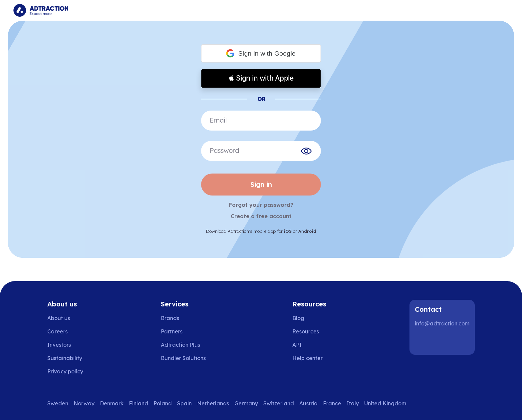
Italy (353, 403)
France (332, 403)
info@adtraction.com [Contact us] (442, 323)
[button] (261, 53)
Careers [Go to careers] (57, 331)
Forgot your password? (261, 205)
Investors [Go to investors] (59, 345)
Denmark (112, 403)
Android (307, 231)
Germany (246, 403)
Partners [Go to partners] (172, 331)
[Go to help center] (312, 358)
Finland (138, 403)
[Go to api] (312, 345)
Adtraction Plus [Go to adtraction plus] (180, 345)
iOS (288, 231)
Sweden (58, 403)
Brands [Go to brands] (170, 318)
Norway (84, 403)
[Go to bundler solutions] (188, 358)
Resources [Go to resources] (306, 331)
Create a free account (261, 216)
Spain (184, 403)
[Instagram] (444, 341)
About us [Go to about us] (59, 318)
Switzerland (279, 403)
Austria (308, 403)
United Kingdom (385, 403)
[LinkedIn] (423, 341)
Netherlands (213, 403)
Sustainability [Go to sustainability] (65, 358)
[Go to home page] (41, 10)
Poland (163, 403)
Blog (298, 318)
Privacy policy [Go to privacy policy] (65, 371)
